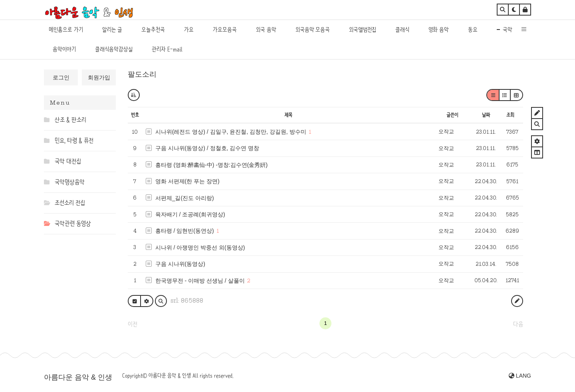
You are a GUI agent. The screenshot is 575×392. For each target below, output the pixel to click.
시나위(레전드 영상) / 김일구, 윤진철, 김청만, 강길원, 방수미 (231, 132)
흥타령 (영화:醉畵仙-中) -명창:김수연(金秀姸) (212, 165)
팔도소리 (142, 74)
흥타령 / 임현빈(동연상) (185, 231)
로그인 (61, 77)
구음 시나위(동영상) (180, 264)
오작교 (446, 132)
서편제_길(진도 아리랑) (185, 198)
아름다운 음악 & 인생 (78, 377)
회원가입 (99, 77)
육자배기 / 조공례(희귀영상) (190, 214)
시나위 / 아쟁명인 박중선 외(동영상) (200, 247)
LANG (520, 376)
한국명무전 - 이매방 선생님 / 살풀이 (200, 281)
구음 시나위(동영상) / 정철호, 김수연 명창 (207, 148)
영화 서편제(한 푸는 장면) (187, 181)
